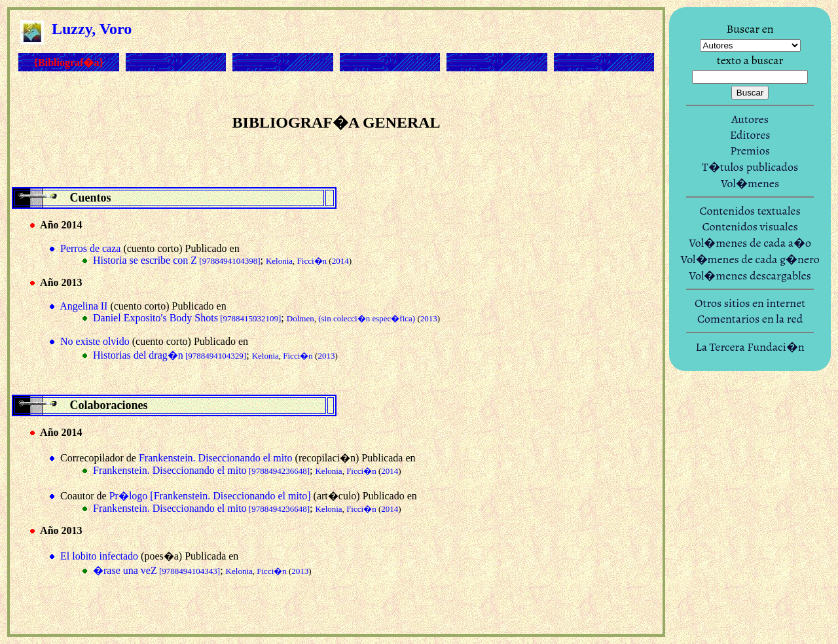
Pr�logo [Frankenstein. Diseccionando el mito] (210, 496)
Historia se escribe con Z (176, 260)
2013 (429, 318)
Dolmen (301, 318)
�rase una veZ (156, 570)
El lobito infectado (99, 556)
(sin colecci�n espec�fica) (367, 318)
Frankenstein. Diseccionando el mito (216, 458)
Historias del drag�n (170, 355)
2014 (340, 261)
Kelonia (279, 261)
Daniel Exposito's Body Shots (187, 318)
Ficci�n (312, 261)
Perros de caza (90, 248)
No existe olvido (95, 341)
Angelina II (83, 306)
